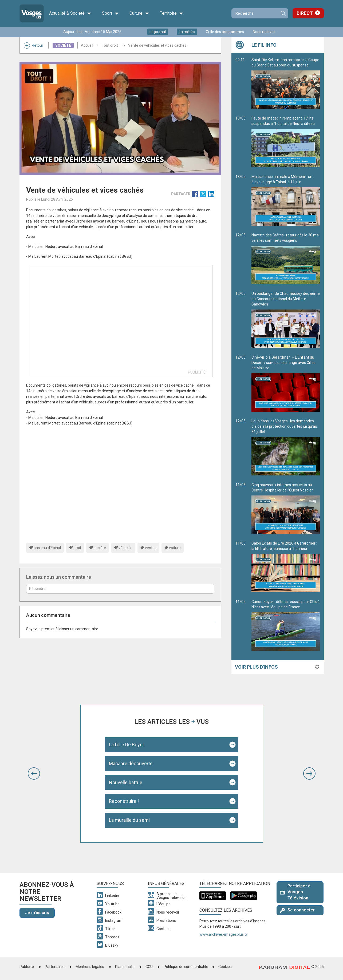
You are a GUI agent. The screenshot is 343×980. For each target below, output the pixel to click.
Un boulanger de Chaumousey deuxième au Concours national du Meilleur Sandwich (286, 320)
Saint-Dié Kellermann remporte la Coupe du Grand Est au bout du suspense (286, 83)
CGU (149, 967)
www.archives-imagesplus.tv (224, 934)
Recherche (283, 13)
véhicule (125, 548)
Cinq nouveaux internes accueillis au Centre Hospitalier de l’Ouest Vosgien (286, 508)
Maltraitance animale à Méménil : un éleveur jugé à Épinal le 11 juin (286, 200)
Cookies (225, 967)
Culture (139, 13)
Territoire (172, 13)
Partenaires (55, 967)
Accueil (87, 45)
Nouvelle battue (126, 782)
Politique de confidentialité (186, 967)
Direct (305, 13)
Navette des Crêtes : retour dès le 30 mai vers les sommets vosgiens (286, 259)
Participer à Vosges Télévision (295, 892)
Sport (110, 13)
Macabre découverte (131, 763)
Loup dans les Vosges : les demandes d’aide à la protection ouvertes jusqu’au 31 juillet (286, 447)
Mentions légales (90, 967)
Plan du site (125, 967)
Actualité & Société (70, 13)
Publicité (27, 967)
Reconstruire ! (124, 801)
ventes (151, 548)
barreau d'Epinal (47, 548)
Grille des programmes (225, 32)
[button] (34, 773)
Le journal (158, 32)
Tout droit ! (111, 45)
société (100, 548)
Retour (33, 45)
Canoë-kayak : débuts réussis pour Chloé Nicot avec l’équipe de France (286, 625)
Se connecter (297, 910)
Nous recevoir (264, 32)
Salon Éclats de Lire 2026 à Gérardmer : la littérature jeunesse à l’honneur (286, 567)
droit (77, 548)
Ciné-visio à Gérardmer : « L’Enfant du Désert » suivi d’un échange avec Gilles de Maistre (286, 383)
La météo (187, 32)
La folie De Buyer (127, 745)
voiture (175, 548)
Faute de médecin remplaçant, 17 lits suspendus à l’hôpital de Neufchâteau (286, 142)
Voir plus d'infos (256, 667)
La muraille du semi (129, 820)
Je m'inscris (37, 913)
